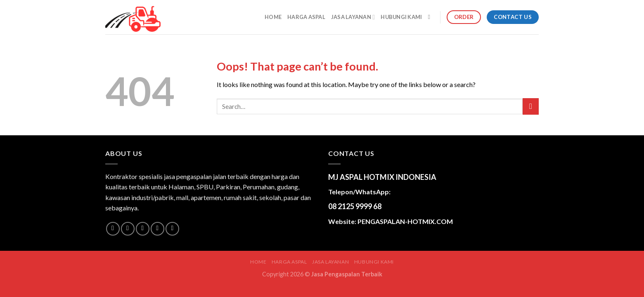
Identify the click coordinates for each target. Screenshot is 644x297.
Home (273, 17)
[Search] (431, 17)
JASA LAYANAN (353, 17)
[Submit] (531, 106)
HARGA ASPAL (306, 17)
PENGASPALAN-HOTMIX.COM (405, 221)
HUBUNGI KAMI (401, 17)
